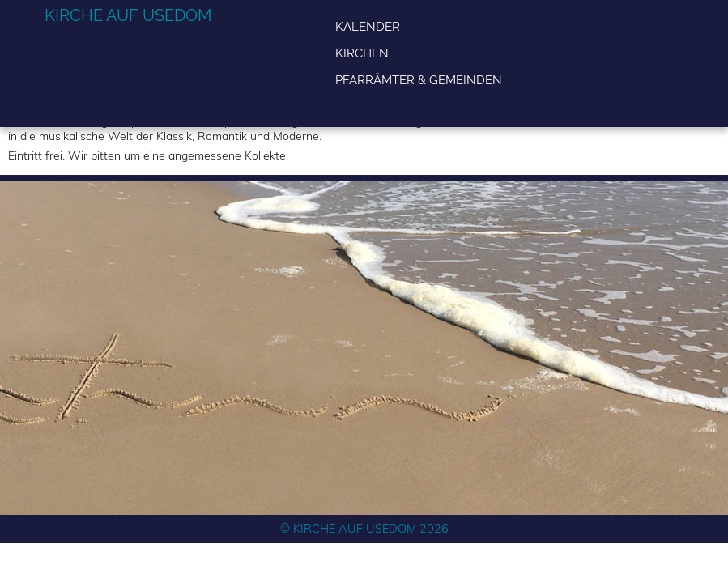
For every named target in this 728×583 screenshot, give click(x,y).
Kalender (368, 26)
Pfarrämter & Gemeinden (419, 80)
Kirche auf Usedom (128, 15)
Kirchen (362, 53)
